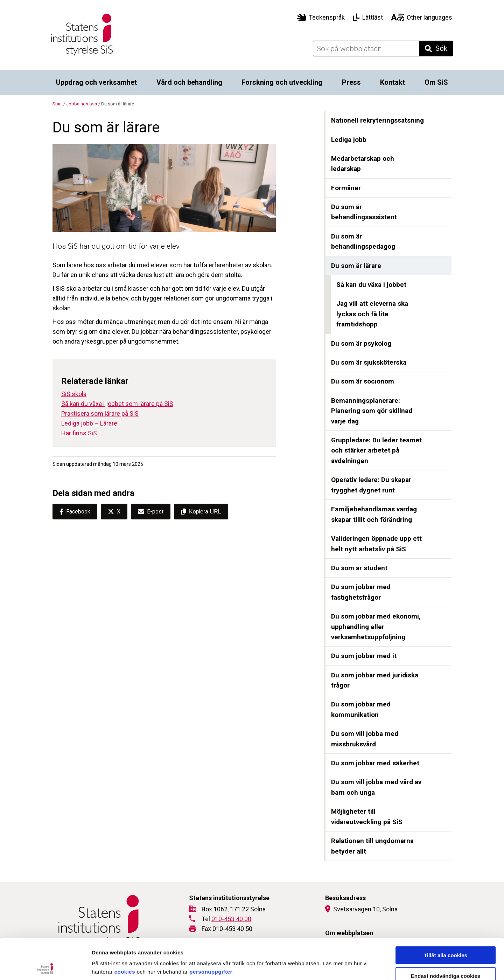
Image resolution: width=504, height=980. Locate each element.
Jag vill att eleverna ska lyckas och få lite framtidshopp (372, 314)
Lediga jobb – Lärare (89, 423)
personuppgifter (211, 931)
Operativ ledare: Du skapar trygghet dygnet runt (371, 485)
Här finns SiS (79, 433)
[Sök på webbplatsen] (366, 49)
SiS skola (74, 394)
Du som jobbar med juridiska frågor (375, 680)
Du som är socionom (363, 381)
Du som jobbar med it (364, 656)
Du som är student (359, 568)
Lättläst (368, 17)
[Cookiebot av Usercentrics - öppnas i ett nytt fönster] (45, 966)
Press (351, 82)
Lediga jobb (349, 140)
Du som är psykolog (361, 343)
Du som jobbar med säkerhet (375, 763)
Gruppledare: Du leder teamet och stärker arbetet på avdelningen (376, 450)
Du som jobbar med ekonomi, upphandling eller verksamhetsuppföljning (376, 627)
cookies (125, 931)
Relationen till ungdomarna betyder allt (372, 846)
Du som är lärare (356, 266)
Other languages (422, 17)
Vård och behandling (189, 82)
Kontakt (393, 82)
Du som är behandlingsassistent (364, 212)
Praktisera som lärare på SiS (100, 413)
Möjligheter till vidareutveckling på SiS (367, 817)
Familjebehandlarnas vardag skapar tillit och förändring (374, 514)
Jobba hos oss (82, 104)
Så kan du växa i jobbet (371, 285)
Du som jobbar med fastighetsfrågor (361, 592)
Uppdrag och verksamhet (96, 82)
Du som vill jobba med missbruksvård (365, 739)
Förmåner (346, 188)
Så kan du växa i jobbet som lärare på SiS (117, 404)
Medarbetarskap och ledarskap (363, 164)
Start (57, 104)
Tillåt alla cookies (446, 915)
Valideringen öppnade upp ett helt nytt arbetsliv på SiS (376, 544)
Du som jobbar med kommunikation (361, 709)
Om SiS (436, 82)
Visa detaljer (380, 966)
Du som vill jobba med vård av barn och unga (376, 787)
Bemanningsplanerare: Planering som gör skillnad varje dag (372, 411)
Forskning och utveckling (282, 82)
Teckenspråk (322, 17)
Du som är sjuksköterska (369, 362)
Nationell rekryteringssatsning (377, 120)
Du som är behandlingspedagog (363, 241)
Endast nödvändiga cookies (446, 935)
